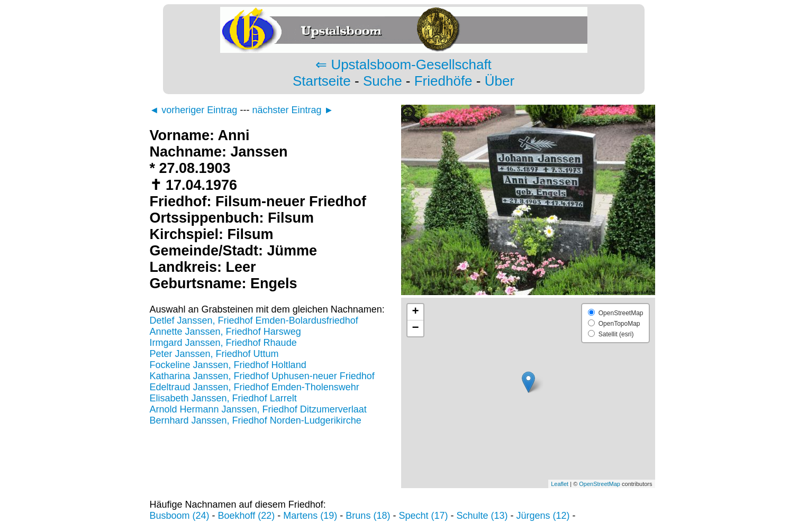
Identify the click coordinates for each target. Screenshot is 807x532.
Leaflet (560, 484)
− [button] (415, 328)
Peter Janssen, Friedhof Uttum (214, 354)
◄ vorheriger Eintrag (194, 110)
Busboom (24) (180, 516)
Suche (383, 81)
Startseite (322, 81)
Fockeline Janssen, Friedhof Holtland (228, 365)
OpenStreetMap (600, 484)
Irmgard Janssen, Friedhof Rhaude (223, 343)
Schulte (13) (482, 516)
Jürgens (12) (543, 516)
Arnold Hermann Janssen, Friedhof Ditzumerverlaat (258, 409)
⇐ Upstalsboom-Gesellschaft (403, 65)
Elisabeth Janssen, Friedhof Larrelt (223, 398)
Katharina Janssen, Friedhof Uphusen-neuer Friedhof (262, 376)
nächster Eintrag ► (293, 110)
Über (500, 81)
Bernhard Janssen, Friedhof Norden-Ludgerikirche (256, 420)
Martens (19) (310, 516)
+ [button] (415, 312)
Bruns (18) (368, 516)
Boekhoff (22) (247, 516)
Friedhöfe (443, 81)
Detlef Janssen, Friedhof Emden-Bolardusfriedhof (254, 320)
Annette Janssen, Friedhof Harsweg (225, 332)
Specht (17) (423, 516)
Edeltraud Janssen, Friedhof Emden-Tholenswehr (255, 387)
